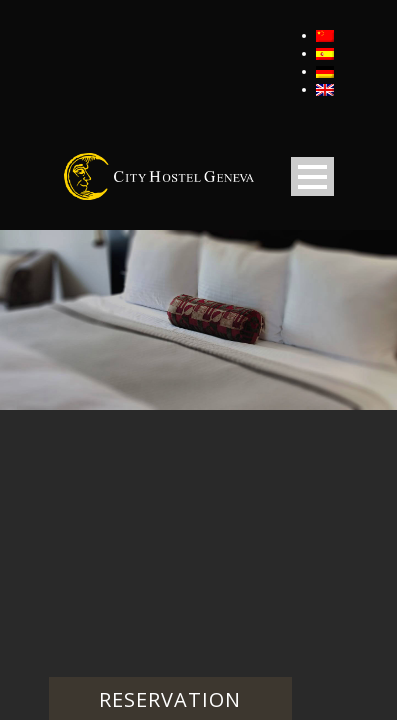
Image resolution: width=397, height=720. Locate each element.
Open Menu (312, 176)
